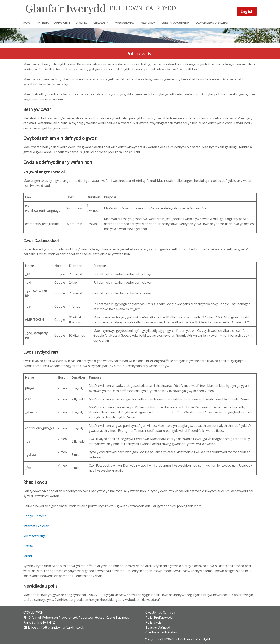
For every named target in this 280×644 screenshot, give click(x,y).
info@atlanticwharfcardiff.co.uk (61, 627)
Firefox (28, 546)
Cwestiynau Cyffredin (160, 612)
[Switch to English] (247, 11)
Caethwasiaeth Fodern (161, 632)
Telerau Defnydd (157, 627)
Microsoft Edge (34, 536)
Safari (28, 556)
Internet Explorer (36, 526)
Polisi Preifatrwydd (158, 618)
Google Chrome (35, 516)
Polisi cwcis (153, 622)
